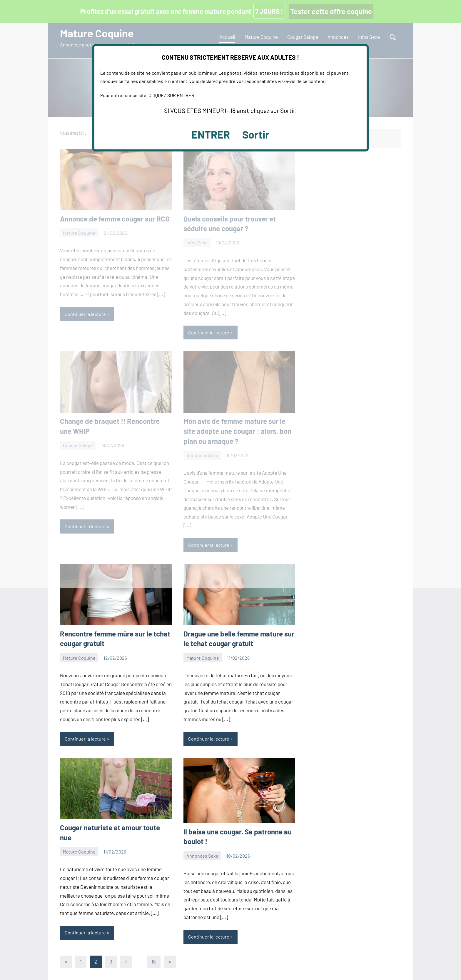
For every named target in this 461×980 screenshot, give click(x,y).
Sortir (256, 134)
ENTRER (211, 134)
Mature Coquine (79, 658)
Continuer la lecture (85, 739)
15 (154, 961)
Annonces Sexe (202, 856)
